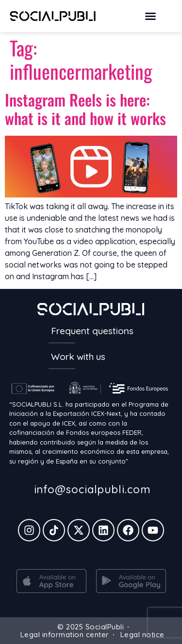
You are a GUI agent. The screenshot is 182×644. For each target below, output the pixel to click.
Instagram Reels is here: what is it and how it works (85, 109)
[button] (150, 16)
